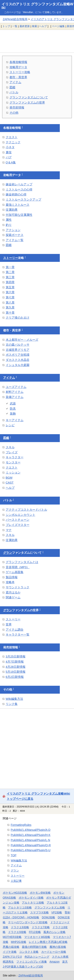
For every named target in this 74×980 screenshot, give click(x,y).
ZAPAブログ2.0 (12, 957)
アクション (13, 230)
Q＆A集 (11, 162)
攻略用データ (18, 67)
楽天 (65, 962)
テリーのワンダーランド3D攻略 (28, 922)
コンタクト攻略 (29, 952)
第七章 (10, 297)
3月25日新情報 (16, 656)
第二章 (10, 272)
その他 (14, 113)
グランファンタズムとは (22, 562)
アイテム (15, 82)
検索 (35, 26)
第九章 (10, 307)
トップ (6, 26)
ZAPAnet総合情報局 (15, 19)
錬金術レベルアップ (19, 184)
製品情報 (12, 577)
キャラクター (15, 457)
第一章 (10, 267)
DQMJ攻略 (48, 917)
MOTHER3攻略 (12, 937)
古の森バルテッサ (18, 345)
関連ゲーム (13, 597)
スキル (10, 447)
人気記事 (16, 881)
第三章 (10, 277)
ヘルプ (43, 26)
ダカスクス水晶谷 (18, 360)
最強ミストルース (18, 205)
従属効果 (12, 210)
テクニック (13, 142)
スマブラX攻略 (39, 912)
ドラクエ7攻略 (41, 927)
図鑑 (12, 87)
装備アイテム (15, 397)
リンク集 (12, 704)
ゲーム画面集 (15, 572)
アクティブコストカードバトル (26, 510)
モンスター (13, 462)
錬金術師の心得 (16, 194)
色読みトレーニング (37, 957)
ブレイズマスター (18, 525)
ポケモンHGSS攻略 (15, 893)
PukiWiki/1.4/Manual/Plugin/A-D (30, 830)
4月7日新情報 (15, 662)
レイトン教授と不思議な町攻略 (48, 942)
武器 (13, 403)
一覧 (15, 26)
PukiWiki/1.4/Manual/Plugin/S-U (30, 850)
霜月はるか (13, 592)
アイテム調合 (15, 630)
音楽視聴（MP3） (18, 567)
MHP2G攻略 (18, 942)
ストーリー (11, 258)
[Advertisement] (37, 41)
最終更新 (25, 26)
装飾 (13, 414)
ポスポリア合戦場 (18, 355)
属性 (9, 220)
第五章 (10, 287)
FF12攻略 (35, 932)
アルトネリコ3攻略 (20, 907)
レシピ (10, 425)
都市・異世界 (18, 77)
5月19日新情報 (16, 672)
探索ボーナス (15, 235)
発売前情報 (17, 107)
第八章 (10, 302)
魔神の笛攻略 (58, 947)
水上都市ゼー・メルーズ (22, 340)
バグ (9, 157)
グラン (8, 553)
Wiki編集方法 (14, 699)
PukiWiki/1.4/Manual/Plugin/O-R (31, 845)
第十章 (10, 313)
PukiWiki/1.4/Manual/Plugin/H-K (30, 835)
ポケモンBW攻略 (40, 893)
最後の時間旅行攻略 (34, 947)
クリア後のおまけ (18, 317)
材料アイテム (15, 392)
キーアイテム (15, 420)
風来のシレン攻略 (54, 932)
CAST (10, 482)
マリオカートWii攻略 (37, 937)
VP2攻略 (57, 912)
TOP (14, 855)
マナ (9, 530)
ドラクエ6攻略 (20, 927)
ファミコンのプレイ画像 (32, 962)
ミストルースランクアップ (23, 199)
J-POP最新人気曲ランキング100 (23, 967)
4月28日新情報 (16, 667)
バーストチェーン (18, 520)
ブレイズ (12, 452)
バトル (14, 92)
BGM (9, 478)
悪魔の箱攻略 (11, 947)
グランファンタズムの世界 (27, 102)
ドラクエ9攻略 (17, 932)
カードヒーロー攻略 (54, 952)
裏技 (9, 152)
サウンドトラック (18, 587)
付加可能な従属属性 (19, 215)
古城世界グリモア (18, 350)
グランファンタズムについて (29, 97)
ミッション (13, 472)
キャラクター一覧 (18, 634)
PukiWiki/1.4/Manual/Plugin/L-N (30, 840)
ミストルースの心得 (19, 189)
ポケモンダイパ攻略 (31, 898)
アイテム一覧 (15, 240)
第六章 (10, 292)
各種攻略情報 (18, 62)
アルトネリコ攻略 (33, 903)
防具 (13, 409)
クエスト (12, 137)
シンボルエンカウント (21, 515)
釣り (9, 225)
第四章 (10, 282)
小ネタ (10, 147)
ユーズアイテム (16, 387)
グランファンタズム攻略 (50, 907)
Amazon (55, 962)
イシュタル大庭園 (18, 365)
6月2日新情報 (15, 677)
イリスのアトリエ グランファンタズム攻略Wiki (37, 6)
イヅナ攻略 (10, 952)
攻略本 (10, 582)
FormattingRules (21, 825)
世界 (9, 624)
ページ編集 (58, 26)
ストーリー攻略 (20, 72)
